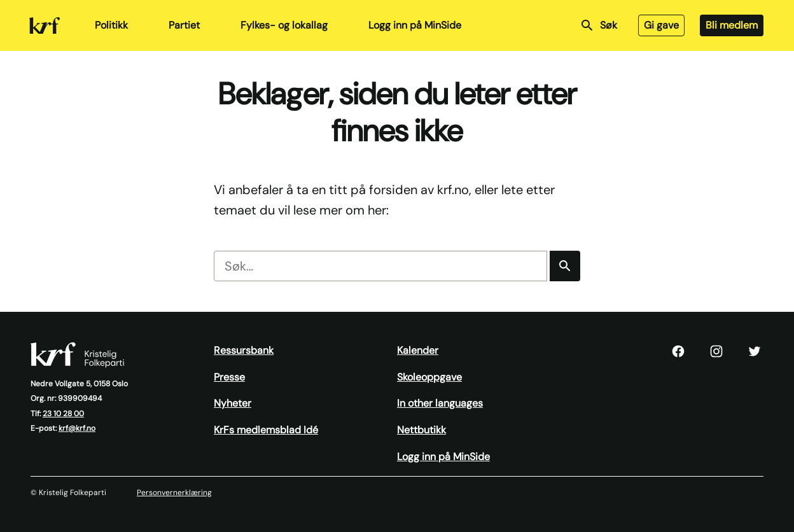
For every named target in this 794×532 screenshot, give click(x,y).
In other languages (440, 403)
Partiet (184, 25)
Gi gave (661, 25)
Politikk (111, 25)
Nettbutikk (421, 430)
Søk (598, 25)
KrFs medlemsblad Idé (266, 430)
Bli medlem (732, 25)
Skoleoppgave (429, 377)
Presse (229, 377)
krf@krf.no (77, 428)
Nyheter (233, 403)
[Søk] (565, 266)
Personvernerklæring (174, 493)
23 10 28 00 (63, 414)
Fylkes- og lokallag (284, 25)
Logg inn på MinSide (415, 25)
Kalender (418, 350)
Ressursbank (244, 350)
